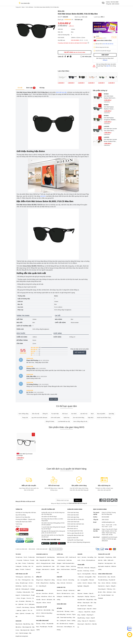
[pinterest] (108, 500)
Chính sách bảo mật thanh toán (76, 524)
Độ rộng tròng (22, 340)
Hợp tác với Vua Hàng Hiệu (23, 517)
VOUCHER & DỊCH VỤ (42, 554)
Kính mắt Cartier (55, 418)
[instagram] (105, 500)
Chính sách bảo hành (73, 515)
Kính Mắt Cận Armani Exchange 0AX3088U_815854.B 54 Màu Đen (26, 455)
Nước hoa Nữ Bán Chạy (104, 418)
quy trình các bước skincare (39, 418)
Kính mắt (84, 17)
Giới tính (20, 319)
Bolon (23, 7)
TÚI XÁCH (18, 554)
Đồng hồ (45, 414)
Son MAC (74, 414)
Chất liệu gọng (60, 322)
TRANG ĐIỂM (81, 565)
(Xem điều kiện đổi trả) (108, 44)
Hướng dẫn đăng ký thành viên (76, 535)
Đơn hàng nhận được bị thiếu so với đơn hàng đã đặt (52, 520)
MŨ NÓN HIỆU (40, 590)
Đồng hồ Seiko (50, 421)
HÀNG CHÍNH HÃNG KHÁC (105, 574)
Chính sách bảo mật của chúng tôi (78, 503)
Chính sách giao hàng (73, 517)
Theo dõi (114, 37)
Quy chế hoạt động (21, 515)
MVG (98, 36)
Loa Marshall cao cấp (64, 421)
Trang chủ (18, 7)
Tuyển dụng (19, 524)
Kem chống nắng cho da (80, 421)
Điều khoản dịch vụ (73, 529)
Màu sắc (20, 322)
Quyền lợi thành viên (73, 538)
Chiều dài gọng (22, 337)
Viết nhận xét (80, 352)
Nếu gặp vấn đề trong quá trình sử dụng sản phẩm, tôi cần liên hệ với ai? (53, 532)
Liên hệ (18, 526)
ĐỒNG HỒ (39, 577)
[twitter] (112, 500)
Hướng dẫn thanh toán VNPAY (24, 522)
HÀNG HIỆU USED (62, 604)
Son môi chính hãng (79, 418)
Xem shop (105, 55)
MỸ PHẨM (59, 608)
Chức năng (57, 337)
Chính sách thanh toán (73, 522)
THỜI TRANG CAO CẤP (22, 574)
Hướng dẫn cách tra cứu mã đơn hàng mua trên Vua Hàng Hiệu (53, 513)
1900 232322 (115, 4)
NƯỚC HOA (60, 554)
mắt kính (43, 196)
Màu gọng (58, 319)
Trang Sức (25, 418)
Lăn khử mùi (84, 414)
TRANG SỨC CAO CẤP (104, 554)
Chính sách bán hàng (73, 513)
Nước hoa (66, 418)
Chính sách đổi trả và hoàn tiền (76, 519)
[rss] (116, 500)
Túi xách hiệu (55, 414)
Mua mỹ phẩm (101, 414)
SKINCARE (18, 621)
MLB (92, 414)
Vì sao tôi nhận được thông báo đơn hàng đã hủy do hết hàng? (53, 528)
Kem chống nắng (23, 414)
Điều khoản (32, 549)
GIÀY (79, 590)
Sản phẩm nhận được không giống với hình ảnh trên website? (53, 524)
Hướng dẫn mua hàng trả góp (75, 540)
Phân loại (20, 329)
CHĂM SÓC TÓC (61, 587)
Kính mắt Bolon (29, 7)
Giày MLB (91, 418)
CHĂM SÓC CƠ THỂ (41, 607)
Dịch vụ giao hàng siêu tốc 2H (75, 533)
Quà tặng (111, 414)
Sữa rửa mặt (35, 414)
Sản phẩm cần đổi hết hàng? (49, 517)
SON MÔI (80, 554)
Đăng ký (105, 60)
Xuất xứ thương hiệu (24, 326)
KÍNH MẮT (59, 577)
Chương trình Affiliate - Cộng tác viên (25, 519)
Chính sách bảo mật (73, 526)
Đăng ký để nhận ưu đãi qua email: (25, 501)
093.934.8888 (115, 2)
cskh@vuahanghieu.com (108, 522)
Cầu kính (20, 343)
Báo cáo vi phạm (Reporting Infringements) (79, 542)
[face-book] (101, 500)
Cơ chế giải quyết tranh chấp (75, 531)
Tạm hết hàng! (75, 52)
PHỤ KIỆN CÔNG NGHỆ (42, 621)
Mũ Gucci (65, 414)
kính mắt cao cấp (61, 92)
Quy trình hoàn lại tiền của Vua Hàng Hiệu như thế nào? (53, 536)
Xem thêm (53, 399)
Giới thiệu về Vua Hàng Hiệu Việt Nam (26, 513)
